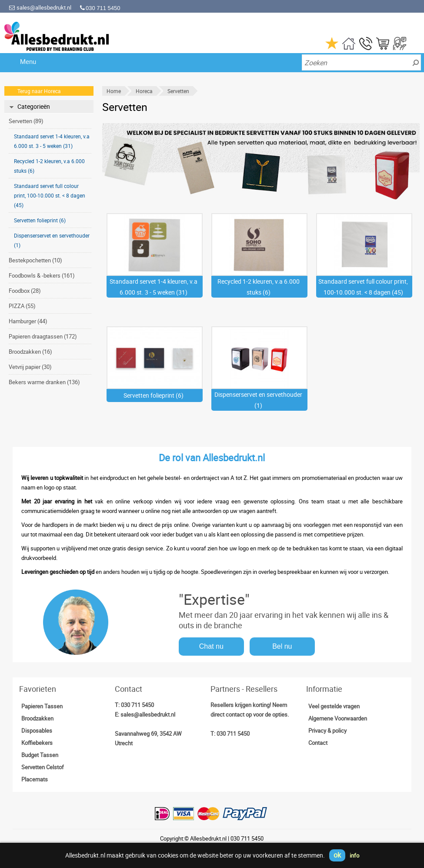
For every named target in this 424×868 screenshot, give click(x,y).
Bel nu (282, 646)
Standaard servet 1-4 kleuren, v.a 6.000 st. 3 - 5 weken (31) (52, 141)
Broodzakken (37, 718)
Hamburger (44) (28, 321)
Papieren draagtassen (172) (43, 336)
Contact (318, 743)
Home (114, 91)
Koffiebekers (37, 743)
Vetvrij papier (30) (30, 367)
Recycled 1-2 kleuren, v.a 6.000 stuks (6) (49, 166)
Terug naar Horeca (39, 91)
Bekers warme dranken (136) (44, 382)
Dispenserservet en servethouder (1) (52, 240)
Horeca (144, 91)
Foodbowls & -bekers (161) (42, 275)
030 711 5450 (137, 705)
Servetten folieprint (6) (40, 220)
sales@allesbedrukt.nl (40, 7)
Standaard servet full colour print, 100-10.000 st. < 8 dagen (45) (50, 195)
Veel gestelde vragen (334, 706)
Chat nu (211, 646)
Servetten (178, 91)
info (354, 855)
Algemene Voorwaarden (338, 718)
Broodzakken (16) (30, 352)
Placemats (35, 779)
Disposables (37, 731)
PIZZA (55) (22, 306)
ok (337, 855)
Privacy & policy (327, 731)
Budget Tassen (40, 755)
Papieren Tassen (42, 706)
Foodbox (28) (25, 291)
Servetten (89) (26, 121)
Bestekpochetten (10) (35, 260)
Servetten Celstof (43, 767)
